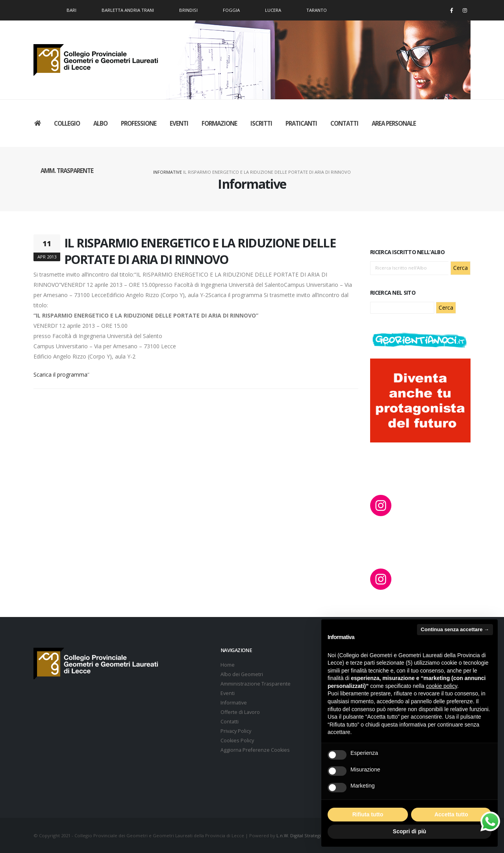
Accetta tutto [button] (451, 814)
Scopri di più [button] (410, 831)
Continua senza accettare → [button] (455, 629)
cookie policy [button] (442, 686)
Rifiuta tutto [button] (368, 814)
